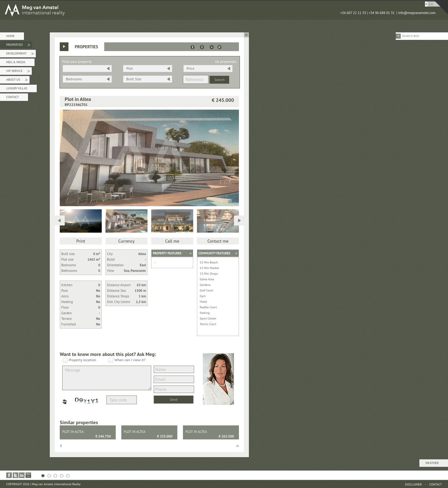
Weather (432, 463)
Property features (167, 253)
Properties (18, 46)
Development (20, 54)
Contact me (218, 241)
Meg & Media (16, 62)
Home (10, 36)
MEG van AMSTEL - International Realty (93, 10)
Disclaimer (413, 484)
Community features (214, 253)
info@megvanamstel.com (417, 13)
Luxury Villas (17, 88)
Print (81, 241)
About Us (17, 81)
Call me (172, 241)
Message (107, 378)
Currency (126, 241)
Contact (12, 97)
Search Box (411, 36)
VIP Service (18, 72)
